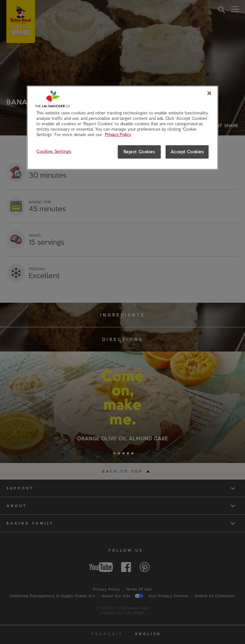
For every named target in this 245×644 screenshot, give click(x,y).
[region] (122, 128)
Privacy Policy (118, 134)
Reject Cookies (139, 152)
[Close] (209, 93)
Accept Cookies (187, 152)
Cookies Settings (54, 151)
